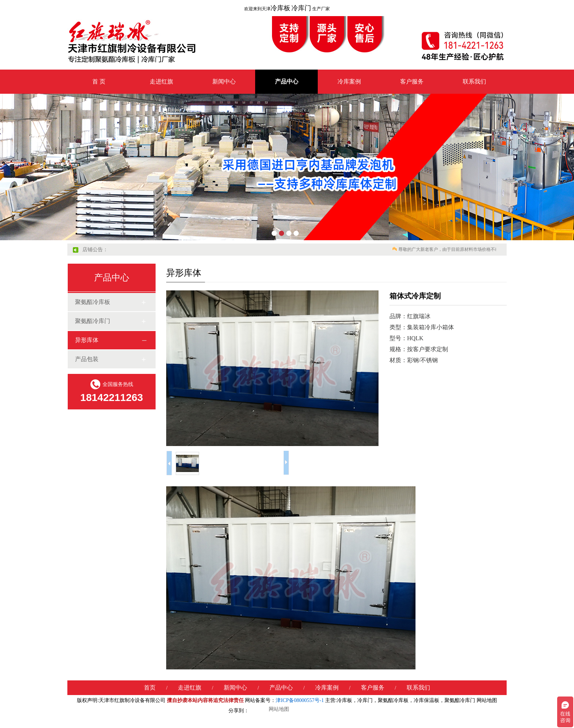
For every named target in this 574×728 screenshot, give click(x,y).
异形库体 (87, 340)
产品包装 (87, 359)
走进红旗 (161, 81)
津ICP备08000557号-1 (300, 700)
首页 (150, 688)
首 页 (99, 81)
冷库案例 (349, 81)
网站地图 (487, 700)
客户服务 (412, 81)
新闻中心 (224, 81)
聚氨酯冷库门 (93, 321)
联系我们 (474, 81)
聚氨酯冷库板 (93, 302)
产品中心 (287, 81)
